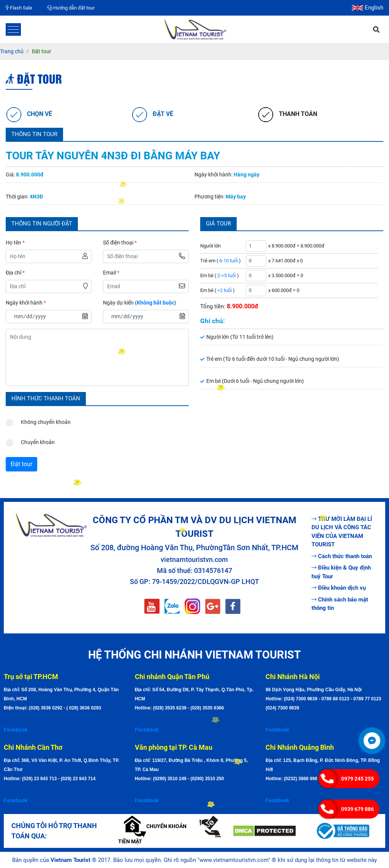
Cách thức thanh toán (342, 556)
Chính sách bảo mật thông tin (340, 604)
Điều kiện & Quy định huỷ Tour (341, 572)
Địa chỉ (15, 273)
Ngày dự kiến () (140, 303)
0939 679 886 (357, 809)
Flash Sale (19, 8)
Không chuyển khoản (38, 420)
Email (111, 273)
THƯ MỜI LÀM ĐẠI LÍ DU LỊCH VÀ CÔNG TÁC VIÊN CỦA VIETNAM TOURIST (342, 532)
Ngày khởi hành (26, 303)
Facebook (16, 730)
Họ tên (15, 243)
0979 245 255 (357, 779)
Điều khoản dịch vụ (339, 588)
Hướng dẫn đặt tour (71, 8)
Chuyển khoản (30, 440)
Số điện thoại (120, 243)
